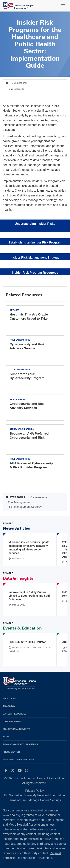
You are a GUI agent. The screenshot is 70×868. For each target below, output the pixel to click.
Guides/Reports (16, 89)
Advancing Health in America (21, 744)
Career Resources (15, 714)
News (6, 737)
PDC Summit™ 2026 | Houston (27, 642)
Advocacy (9, 706)
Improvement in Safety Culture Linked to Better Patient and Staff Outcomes (29, 596)
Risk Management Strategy (25, 507)
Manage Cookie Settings (45, 800)
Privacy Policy (35, 791)
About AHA (9, 698)
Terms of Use (17, 800)
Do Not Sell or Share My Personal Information (35, 795)
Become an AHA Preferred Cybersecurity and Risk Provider (29, 438)
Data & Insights (19, 83)
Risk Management (19, 502)
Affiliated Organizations (18, 759)
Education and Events (16, 729)
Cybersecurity (39, 497)
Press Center (11, 752)
